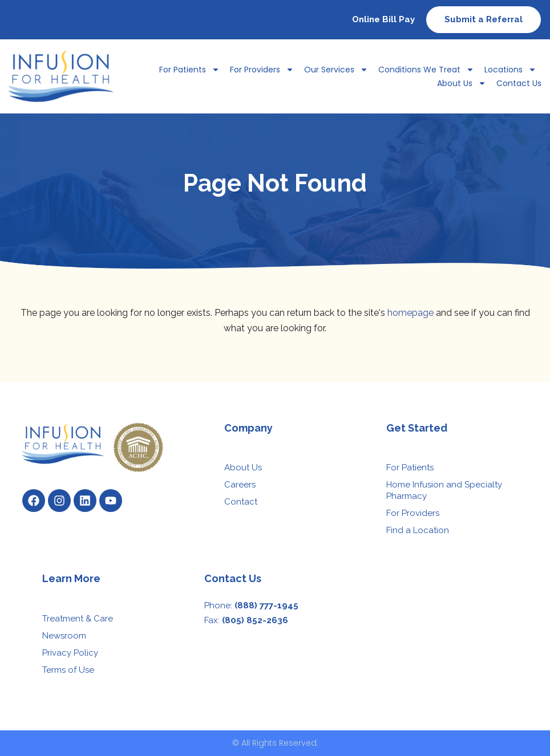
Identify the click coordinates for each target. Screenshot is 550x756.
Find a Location (418, 530)
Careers (240, 485)
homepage (411, 313)
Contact (241, 502)
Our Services (336, 70)
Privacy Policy (70, 653)
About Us (462, 83)
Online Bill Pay (383, 19)
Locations (510, 70)
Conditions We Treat (426, 70)
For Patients (189, 70)
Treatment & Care (78, 619)
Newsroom (64, 636)
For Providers (262, 70)
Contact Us (519, 83)
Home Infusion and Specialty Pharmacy (444, 490)
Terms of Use (68, 670)
